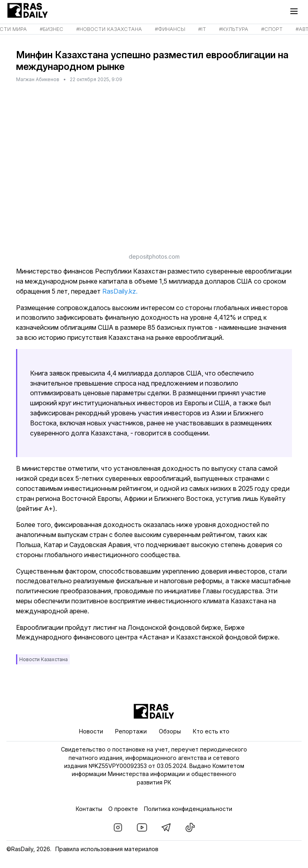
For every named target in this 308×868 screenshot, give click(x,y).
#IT (202, 29)
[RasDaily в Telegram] (166, 827)
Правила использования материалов (107, 849)
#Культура (234, 29)
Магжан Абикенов (38, 79)
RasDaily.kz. (119, 291)
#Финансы (170, 29)
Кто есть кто (211, 731)
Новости (91, 731)
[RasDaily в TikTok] (190, 827)
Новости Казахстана (44, 659)
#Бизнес (52, 29)
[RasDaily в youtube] (142, 827)
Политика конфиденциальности (188, 809)
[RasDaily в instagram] (118, 827)
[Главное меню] (296, 11)
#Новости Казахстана (109, 29)
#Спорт (272, 29)
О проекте (123, 809)
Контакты (89, 809)
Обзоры (170, 731)
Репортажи (131, 731)
